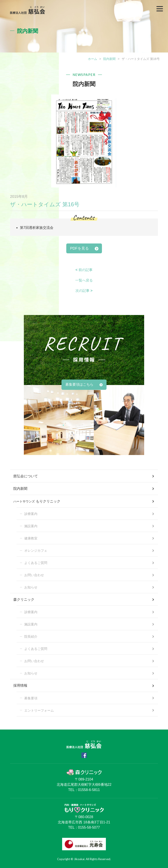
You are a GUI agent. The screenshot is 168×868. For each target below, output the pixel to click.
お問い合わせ (34, 575)
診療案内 (31, 514)
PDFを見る (80, 248)
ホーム (93, 59)
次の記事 (84, 291)
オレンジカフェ (36, 550)
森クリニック (24, 599)
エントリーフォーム (39, 710)
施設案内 (31, 526)
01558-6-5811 (89, 790)
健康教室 (31, 538)
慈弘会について (26, 476)
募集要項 (31, 698)
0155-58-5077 (89, 827)
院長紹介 (31, 636)
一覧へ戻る (84, 280)
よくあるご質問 (36, 563)
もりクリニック (37, 502)
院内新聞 (109, 59)
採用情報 (20, 685)
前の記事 (84, 270)
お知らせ (31, 587)
